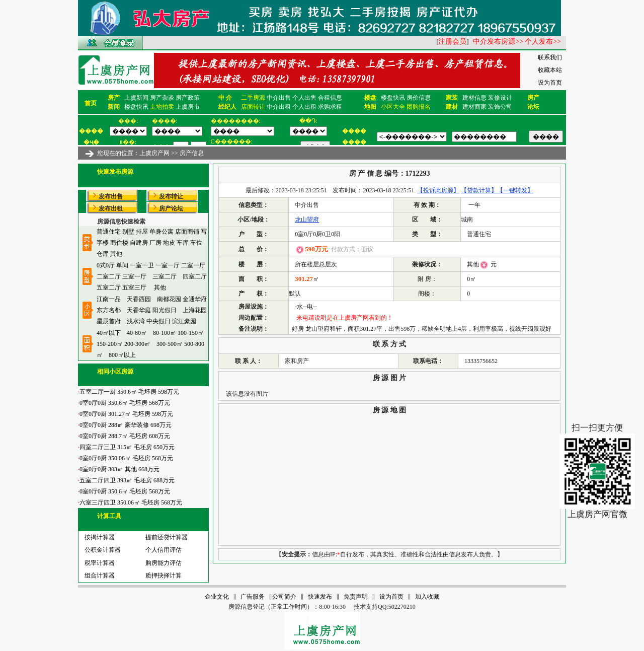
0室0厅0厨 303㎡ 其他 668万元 (119, 469)
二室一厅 (193, 265)
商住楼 (119, 243)
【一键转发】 (515, 190)
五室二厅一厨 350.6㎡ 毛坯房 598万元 (129, 392)
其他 (116, 254)
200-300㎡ (137, 344)
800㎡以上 (122, 355)
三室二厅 (165, 276)
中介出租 (279, 107)
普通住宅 (109, 232)
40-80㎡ (137, 333)
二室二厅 (109, 276)
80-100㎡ (165, 333)
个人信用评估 (160, 550)
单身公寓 (162, 232)
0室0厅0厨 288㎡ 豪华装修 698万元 (125, 425)
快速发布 (320, 597)
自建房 (139, 243)
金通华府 (195, 299)
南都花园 (169, 299)
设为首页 (550, 83)
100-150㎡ (191, 333)
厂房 (155, 243)
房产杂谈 (162, 98)
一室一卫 (142, 265)
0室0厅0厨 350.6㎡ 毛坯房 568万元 (124, 403)
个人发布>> (543, 42)
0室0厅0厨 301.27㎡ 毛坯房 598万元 (126, 414)
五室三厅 (134, 287)
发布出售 (111, 196)
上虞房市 (188, 107)
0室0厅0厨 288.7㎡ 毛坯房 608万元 (124, 436)
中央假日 (158, 321)
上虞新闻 (136, 98)
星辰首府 (109, 321)
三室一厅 (134, 276)
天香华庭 (139, 310)
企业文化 (217, 597)
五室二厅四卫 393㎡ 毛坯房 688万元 (126, 480)
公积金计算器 (100, 550)
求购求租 (330, 107)
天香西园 (139, 299)
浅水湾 (136, 321)
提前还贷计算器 (164, 537)
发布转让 (171, 196)
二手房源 (253, 98)
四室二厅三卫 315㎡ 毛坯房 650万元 (126, 447)
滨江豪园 (184, 321)
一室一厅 (168, 265)
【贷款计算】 (479, 190)
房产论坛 (171, 208)
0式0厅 (106, 265)
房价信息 (419, 98)
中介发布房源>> (498, 42)
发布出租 (111, 208)
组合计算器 (97, 575)
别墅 (128, 232)
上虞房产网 (154, 153)
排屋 (142, 232)
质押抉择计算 (160, 575)
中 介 (225, 98)
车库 (183, 243)
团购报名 (419, 107)
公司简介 (284, 597)
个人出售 (304, 98)
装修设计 (500, 98)
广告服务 (253, 597)
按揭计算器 (97, 537)
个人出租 (304, 107)
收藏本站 (550, 70)
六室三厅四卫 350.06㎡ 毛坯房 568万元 (130, 502)
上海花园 (195, 310)
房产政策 (188, 98)
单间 (122, 265)
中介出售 (279, 98)
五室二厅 (109, 287)
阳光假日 (165, 310)
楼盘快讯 (136, 107)
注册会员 (452, 42)
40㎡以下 (109, 333)
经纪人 (227, 107)
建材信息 (474, 98)
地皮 (169, 243)
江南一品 (109, 299)
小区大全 (393, 107)
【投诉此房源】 (438, 190)
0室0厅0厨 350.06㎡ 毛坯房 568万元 (126, 458)
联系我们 (550, 57)
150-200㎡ (110, 344)
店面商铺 (187, 232)
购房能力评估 (160, 563)
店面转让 (253, 107)
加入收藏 (427, 597)
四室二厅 (195, 276)
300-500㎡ (170, 344)
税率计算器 (97, 563)
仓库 (103, 254)
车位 (196, 243)
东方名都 (109, 310)
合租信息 (330, 98)
